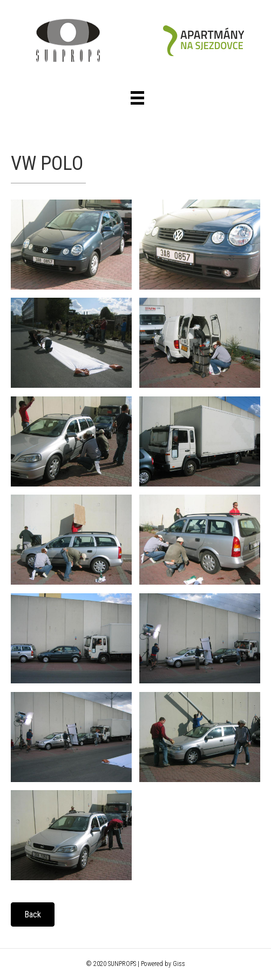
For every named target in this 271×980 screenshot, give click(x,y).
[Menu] (137, 98)
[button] (33, 914)
